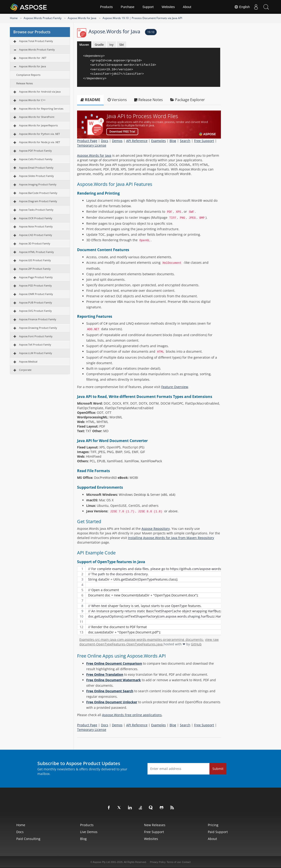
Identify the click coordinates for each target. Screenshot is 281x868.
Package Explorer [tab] (188, 100)
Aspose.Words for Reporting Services (41, 109)
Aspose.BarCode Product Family (38, 193)
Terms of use (174, 862)
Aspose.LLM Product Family (36, 353)
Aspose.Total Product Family (36, 41)
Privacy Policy (158, 862)
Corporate (25, 370)
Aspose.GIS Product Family (35, 260)
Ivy (111, 45)
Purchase (128, 7)
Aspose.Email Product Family (36, 168)
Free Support (204, 141)
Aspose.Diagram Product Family (38, 201)
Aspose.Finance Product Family (38, 319)
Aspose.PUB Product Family (36, 302)
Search (185, 141)
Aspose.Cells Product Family (36, 159)
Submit (218, 769)
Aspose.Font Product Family (36, 336)
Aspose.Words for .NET (33, 58)
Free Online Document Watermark (114, 680)
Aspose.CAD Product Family (36, 235)
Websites (168, 7)
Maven (84, 45)
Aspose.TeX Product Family (35, 345)
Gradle (99, 45)
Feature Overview (175, 387)
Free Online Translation (105, 674)
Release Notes (25, 83)
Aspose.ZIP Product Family (35, 269)
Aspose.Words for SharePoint (37, 117)
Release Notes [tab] (149, 100)
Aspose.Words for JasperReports (38, 125)
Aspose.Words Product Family (43, 18)
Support (148, 7)
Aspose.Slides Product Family (36, 176)
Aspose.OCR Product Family (36, 218)
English (239, 7)
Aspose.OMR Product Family (36, 294)
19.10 (151, 32)
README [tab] (90, 100)
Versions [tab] (117, 100)
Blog (173, 141)
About (187, 7)
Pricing (213, 825)
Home (14, 18)
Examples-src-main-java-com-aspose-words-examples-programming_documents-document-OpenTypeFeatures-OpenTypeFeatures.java (142, 642)
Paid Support (218, 832)
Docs (105, 141)
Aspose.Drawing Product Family (38, 328)
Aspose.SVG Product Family (35, 311)
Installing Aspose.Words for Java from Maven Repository (171, 538)
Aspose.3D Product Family (35, 243)
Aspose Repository (156, 529)
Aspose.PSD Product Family (35, 285)
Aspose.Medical (28, 362)
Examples (159, 141)
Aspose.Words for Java (82, 18)
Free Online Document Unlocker (112, 702)
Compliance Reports (28, 75)
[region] (149, 601)
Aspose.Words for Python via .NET (39, 134)
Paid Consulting (28, 839)
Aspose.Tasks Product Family (36, 210)
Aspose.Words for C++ (32, 100)
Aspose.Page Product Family (36, 277)
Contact (186, 862)
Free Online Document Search (110, 691)
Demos (117, 141)
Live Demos (89, 832)
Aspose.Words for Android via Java (40, 92)
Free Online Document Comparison (114, 663)
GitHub (196, 644)
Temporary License (92, 145)
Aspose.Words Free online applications (132, 715)
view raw (212, 640)
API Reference (137, 141)
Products (106, 7)
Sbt (122, 45)
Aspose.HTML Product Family (36, 252)
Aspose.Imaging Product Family (38, 184)
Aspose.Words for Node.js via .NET (40, 142)
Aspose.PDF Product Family (35, 151)
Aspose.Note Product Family (36, 226)
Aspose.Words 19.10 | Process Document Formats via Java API (142, 18)
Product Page (87, 141)
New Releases (155, 825)
